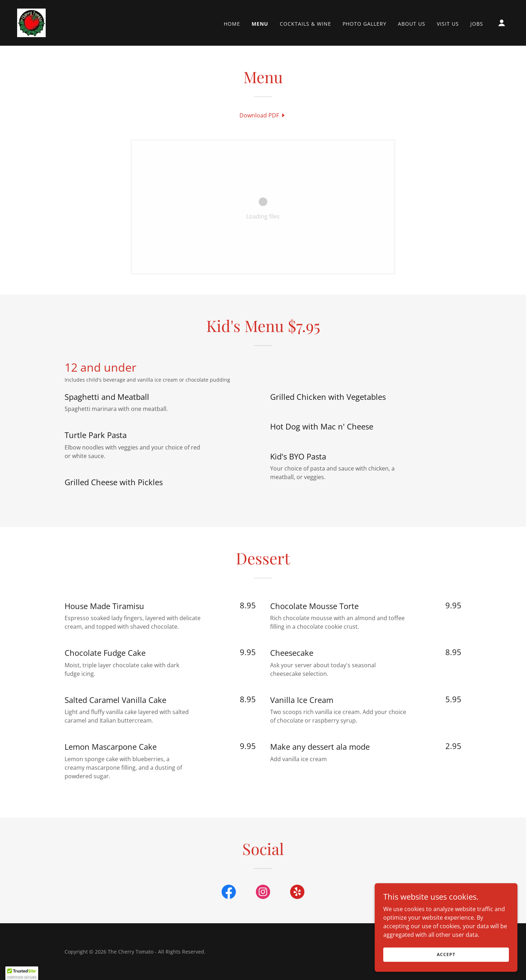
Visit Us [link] (448, 24)
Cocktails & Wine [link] (305, 24)
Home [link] (232, 24)
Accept (446, 954)
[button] (502, 23)
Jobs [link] (477, 24)
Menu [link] (260, 24)
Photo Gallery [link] (365, 24)
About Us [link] (412, 24)
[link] (31, 22)
